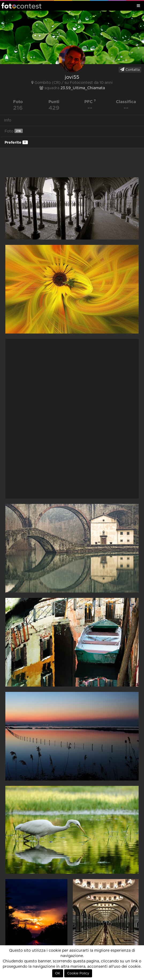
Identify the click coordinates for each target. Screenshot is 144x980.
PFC (90, 102)
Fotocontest (21, 6)
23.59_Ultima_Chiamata (83, 88)
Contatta (130, 69)
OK (58, 973)
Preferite (16, 142)
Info (8, 120)
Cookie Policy (78, 973)
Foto (14, 131)
